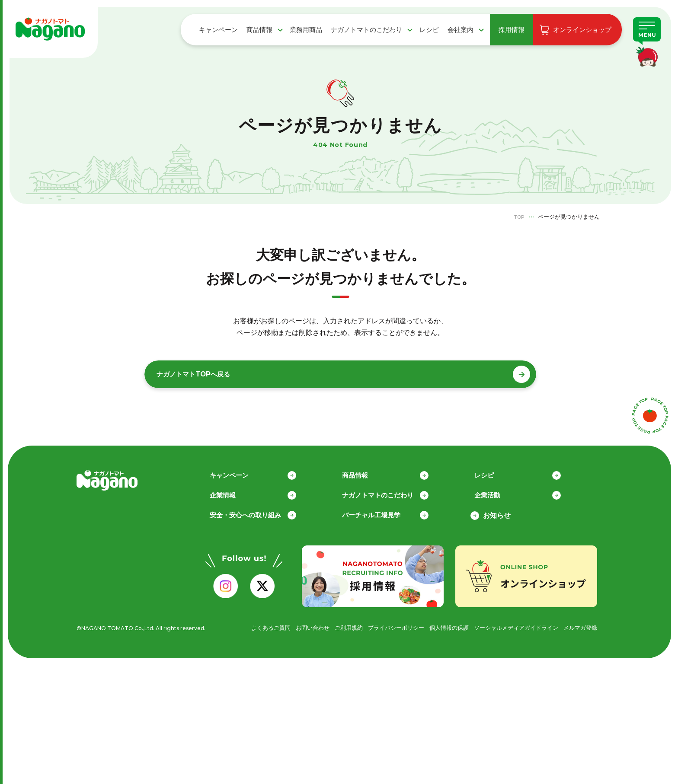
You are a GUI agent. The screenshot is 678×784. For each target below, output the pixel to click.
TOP (518, 217)
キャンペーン (218, 30)
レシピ (429, 30)
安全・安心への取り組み (256, 512)
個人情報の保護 (438, 624)
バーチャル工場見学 (382, 512)
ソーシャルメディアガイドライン (510, 624)
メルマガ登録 (579, 624)
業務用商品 (306, 30)
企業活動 (497, 492)
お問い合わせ (293, 624)
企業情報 (232, 492)
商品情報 (259, 30)
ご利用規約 (331, 624)
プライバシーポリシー (382, 624)
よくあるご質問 (248, 624)
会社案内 (461, 30)
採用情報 (512, 30)
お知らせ (497, 512)
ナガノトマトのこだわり (366, 30)
